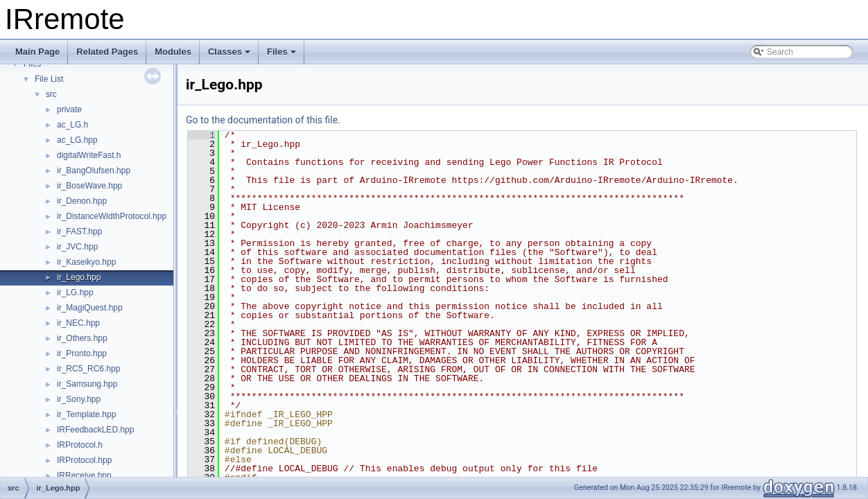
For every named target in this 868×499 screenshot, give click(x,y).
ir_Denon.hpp (82, 201)
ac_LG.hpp (77, 140)
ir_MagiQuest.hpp (90, 308)
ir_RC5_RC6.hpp (88, 369)
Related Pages (107, 52)
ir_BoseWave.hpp (89, 186)
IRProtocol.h (80, 445)
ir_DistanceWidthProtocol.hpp (112, 216)
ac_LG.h (72, 125)
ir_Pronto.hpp (82, 353)
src (51, 94)
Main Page (37, 52)
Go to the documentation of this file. (263, 120)
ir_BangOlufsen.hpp (94, 170)
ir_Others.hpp (82, 338)
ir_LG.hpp (75, 292)
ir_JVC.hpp (77, 247)
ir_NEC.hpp (78, 323)
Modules (173, 52)
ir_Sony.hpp (79, 399)
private (69, 110)
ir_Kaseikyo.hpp (86, 262)
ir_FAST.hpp (79, 231)
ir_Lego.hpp (79, 277)
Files (281, 52)
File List (49, 79)
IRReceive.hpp (84, 475)
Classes (229, 52)
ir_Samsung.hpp (87, 384)
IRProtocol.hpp (84, 460)
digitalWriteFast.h (89, 155)
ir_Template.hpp (86, 414)
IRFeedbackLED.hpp (95, 430)
